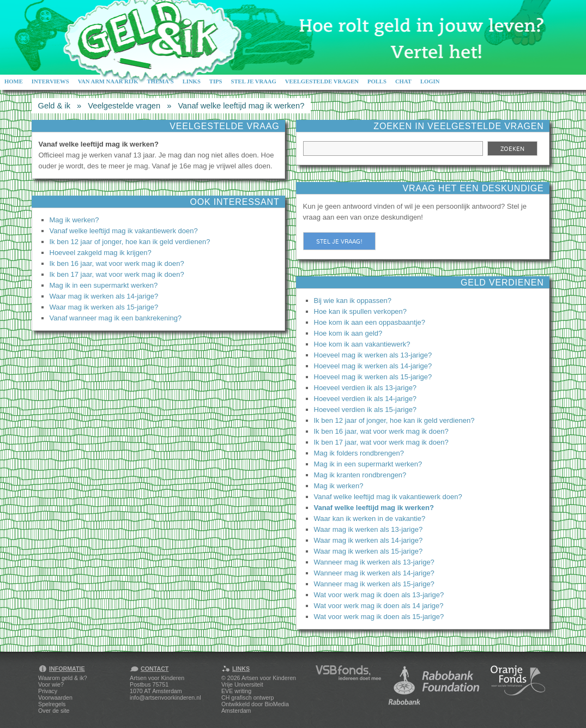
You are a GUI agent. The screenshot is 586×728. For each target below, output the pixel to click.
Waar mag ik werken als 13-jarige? (368, 529)
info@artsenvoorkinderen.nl (165, 697)
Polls (377, 81)
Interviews (50, 81)
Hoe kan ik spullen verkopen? (361, 311)
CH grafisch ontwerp (248, 697)
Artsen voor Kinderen (269, 678)
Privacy (48, 691)
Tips (216, 81)
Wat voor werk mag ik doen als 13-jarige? (379, 595)
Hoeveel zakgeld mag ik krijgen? (101, 253)
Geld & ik (54, 106)
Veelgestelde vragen (322, 81)
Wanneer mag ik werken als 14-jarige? (374, 573)
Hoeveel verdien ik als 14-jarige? (366, 399)
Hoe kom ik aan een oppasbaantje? (370, 322)
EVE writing (236, 691)
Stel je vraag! (339, 241)
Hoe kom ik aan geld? (348, 333)
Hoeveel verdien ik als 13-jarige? (366, 388)
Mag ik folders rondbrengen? (359, 453)
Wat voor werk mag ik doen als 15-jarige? (379, 617)
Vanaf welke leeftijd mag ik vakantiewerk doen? (124, 231)
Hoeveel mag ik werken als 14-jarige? (373, 366)
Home (14, 81)
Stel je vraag (254, 81)
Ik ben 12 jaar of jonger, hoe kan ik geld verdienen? (130, 242)
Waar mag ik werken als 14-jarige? (104, 296)
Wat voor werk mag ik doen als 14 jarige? (379, 606)
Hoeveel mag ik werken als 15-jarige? (373, 377)
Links (192, 81)
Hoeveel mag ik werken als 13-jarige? (373, 355)
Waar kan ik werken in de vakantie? (370, 518)
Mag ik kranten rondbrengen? (360, 475)
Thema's (160, 81)
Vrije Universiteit (242, 684)
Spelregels (52, 704)
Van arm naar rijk (108, 81)
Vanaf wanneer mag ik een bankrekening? (116, 318)
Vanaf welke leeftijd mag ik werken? (241, 106)
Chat (403, 81)
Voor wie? (51, 684)
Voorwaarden (55, 697)
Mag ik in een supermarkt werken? (104, 285)
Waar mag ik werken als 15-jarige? (104, 307)
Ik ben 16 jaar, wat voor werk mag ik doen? (117, 263)
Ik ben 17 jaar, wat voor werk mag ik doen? (117, 274)
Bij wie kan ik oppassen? (353, 301)
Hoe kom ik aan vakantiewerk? (362, 344)
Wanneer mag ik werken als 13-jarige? (374, 562)
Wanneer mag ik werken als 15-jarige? (374, 584)
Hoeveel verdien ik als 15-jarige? (366, 409)
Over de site (54, 711)
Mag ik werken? (74, 220)
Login (430, 81)
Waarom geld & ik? (63, 678)
